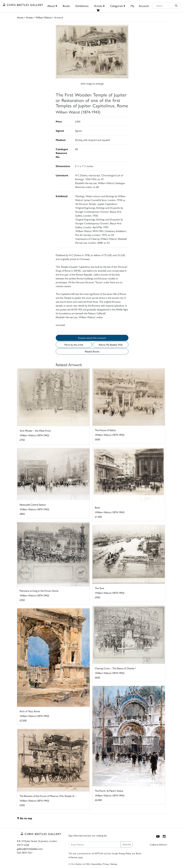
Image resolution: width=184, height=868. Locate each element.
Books (66, 6)
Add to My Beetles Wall (110, 345)
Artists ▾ (99, 6)
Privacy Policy (125, 853)
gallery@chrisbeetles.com (30, 849)
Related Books (92, 351)
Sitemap (114, 864)
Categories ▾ (118, 6)
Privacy (106, 864)
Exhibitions (82, 6)
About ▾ (52, 6)
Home (20, 17)
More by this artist (74, 345)
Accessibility (96, 864)
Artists (29, 17)
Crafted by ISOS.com (158, 844)
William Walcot (44, 17)
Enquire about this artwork (92, 338)
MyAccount (140, 6)
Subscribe (127, 844)
